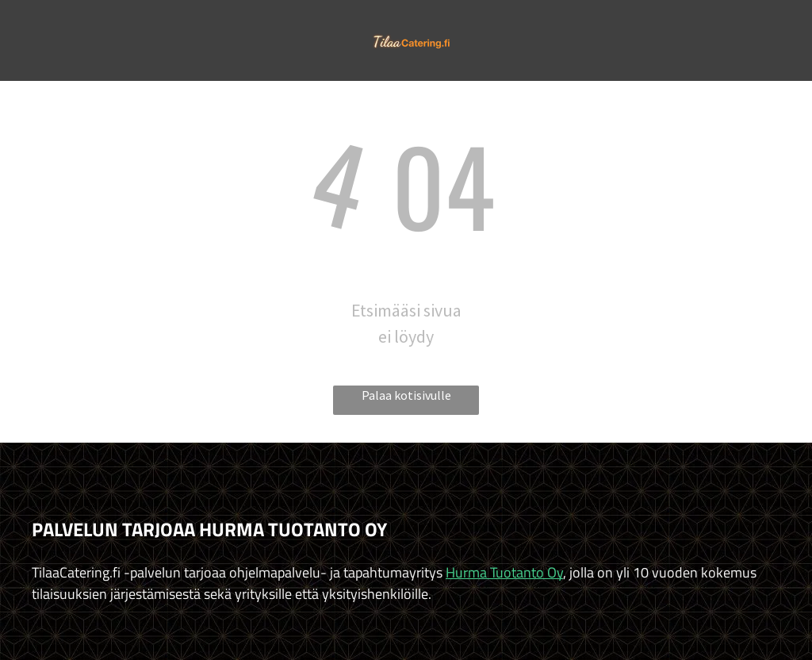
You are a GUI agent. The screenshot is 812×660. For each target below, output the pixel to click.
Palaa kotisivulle (406, 395)
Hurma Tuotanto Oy (504, 572)
